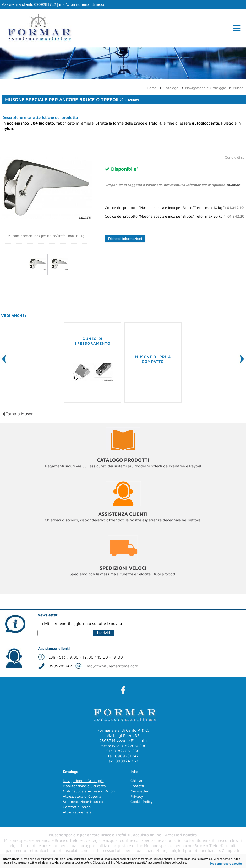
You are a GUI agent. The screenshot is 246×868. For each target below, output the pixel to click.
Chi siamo (138, 781)
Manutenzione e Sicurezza (84, 786)
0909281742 (45, 4)
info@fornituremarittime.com (84, 4)
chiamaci (233, 185)
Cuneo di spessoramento (92, 341)
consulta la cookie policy (76, 862)
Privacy (137, 796)
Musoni (239, 88)
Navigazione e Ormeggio (206, 88)
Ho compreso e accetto (226, 864)
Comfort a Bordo (77, 807)
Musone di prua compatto (153, 359)
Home (152, 88)
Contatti (137, 786)
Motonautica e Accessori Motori (89, 791)
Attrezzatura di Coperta (82, 796)
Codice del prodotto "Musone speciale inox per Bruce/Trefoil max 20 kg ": (175, 216)
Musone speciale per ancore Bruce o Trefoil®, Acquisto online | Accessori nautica (123, 835)
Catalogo (171, 88)
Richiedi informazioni (125, 239)
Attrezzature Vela (77, 812)
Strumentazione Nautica (83, 802)
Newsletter (140, 791)
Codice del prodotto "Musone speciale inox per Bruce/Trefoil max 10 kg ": (174, 208)
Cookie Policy (142, 802)
